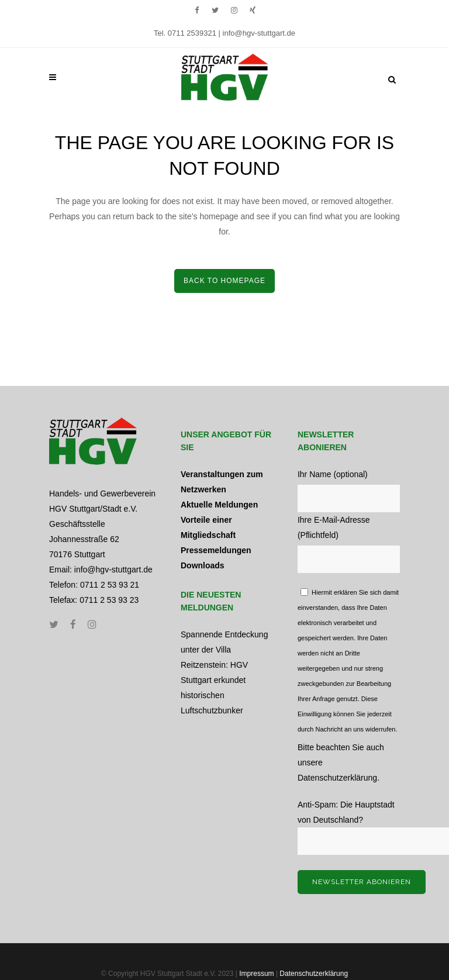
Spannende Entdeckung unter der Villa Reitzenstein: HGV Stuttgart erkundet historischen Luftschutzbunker (224, 672)
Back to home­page (224, 281)
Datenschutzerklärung (337, 778)
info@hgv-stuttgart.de (259, 33)
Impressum (256, 974)
